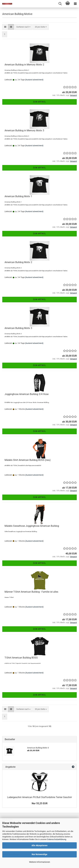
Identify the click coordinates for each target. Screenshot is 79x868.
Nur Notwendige (39, 854)
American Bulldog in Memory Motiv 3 (24, 130)
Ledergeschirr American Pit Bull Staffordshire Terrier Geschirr (39, 797)
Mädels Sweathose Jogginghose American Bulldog (32, 526)
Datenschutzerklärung (57, 839)
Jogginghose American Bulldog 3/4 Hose (27, 394)
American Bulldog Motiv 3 (18, 328)
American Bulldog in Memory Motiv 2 (24, 65)
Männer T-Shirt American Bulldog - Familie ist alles (31, 592)
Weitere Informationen (40, 862)
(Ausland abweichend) (34, 80)
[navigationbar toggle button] (75, 4)
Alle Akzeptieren (39, 845)
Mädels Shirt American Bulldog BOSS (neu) (28, 460)
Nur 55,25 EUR (40, 803)
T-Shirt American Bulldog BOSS (21, 658)
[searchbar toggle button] (60, 4)
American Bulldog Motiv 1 (18, 196)
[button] (5, 27)
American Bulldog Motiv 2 (18, 262)
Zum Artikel (39, 102)
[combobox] (23, 27)
